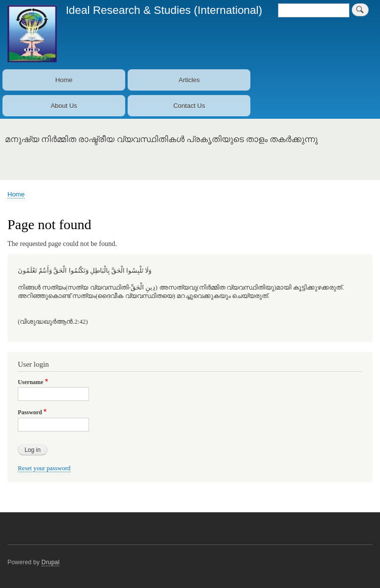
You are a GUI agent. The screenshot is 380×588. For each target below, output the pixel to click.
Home (64, 80)
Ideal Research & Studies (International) (164, 10)
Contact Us (189, 106)
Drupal (51, 562)
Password (30, 412)
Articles (189, 80)
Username (30, 382)
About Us (64, 106)
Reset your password (44, 468)
